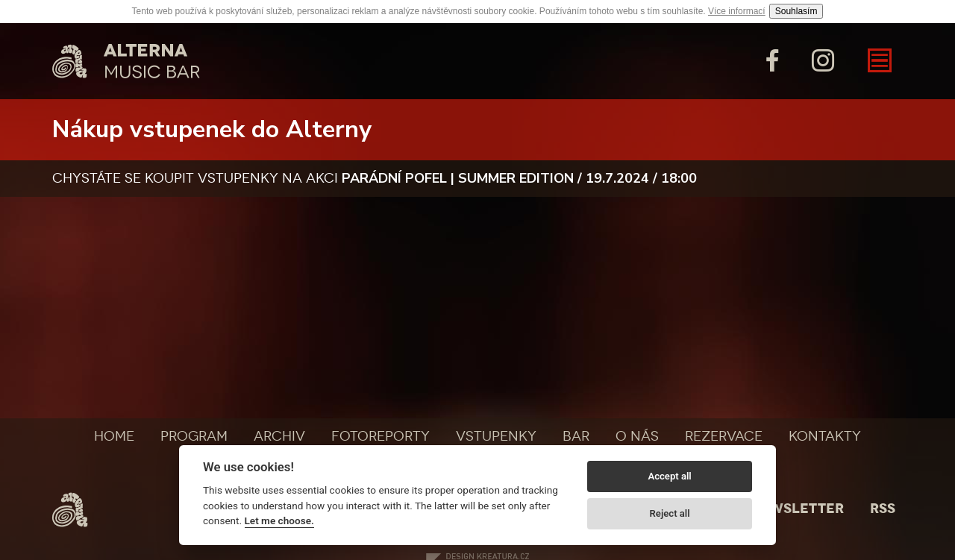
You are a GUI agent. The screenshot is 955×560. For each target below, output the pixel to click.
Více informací (737, 11)
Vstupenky (496, 436)
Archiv (279, 436)
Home (114, 436)
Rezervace (724, 436)
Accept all (669, 476)
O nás (637, 436)
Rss (883, 509)
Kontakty (825, 436)
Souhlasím (796, 11)
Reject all (670, 513)
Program (194, 436)
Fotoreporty (381, 436)
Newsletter (797, 509)
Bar (576, 436)
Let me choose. (279, 520)
